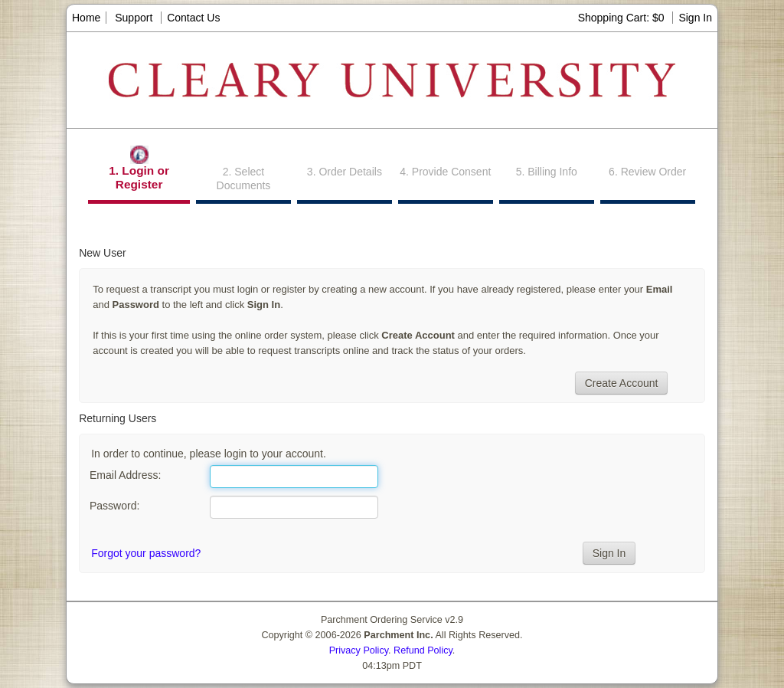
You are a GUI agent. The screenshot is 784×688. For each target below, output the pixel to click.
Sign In (695, 18)
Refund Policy (423, 650)
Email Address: (125, 475)
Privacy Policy (359, 650)
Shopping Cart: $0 (623, 18)
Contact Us (193, 18)
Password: (114, 506)
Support (134, 18)
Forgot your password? (146, 553)
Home (86, 18)
